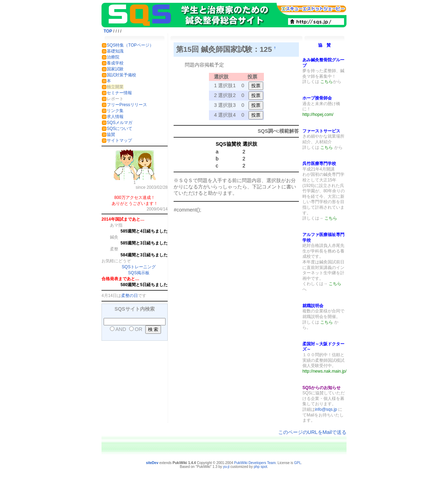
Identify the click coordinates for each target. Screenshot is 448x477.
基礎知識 (115, 51)
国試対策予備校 (121, 75)
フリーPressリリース (127, 105)
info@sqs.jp (326, 409)
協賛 (111, 134)
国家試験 (115, 69)
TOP (108, 31)
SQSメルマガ (120, 123)
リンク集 (115, 111)
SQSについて (120, 129)
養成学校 (115, 63)
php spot (260, 467)
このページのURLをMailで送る (312, 432)
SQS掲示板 (139, 273)
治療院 (113, 57)
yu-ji (226, 467)
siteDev (152, 463)
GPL (297, 463)
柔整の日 (129, 296)
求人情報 (115, 117)
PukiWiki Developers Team (255, 463)
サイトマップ (119, 140)
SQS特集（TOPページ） (130, 45)
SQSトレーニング (139, 267)
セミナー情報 (119, 93)
